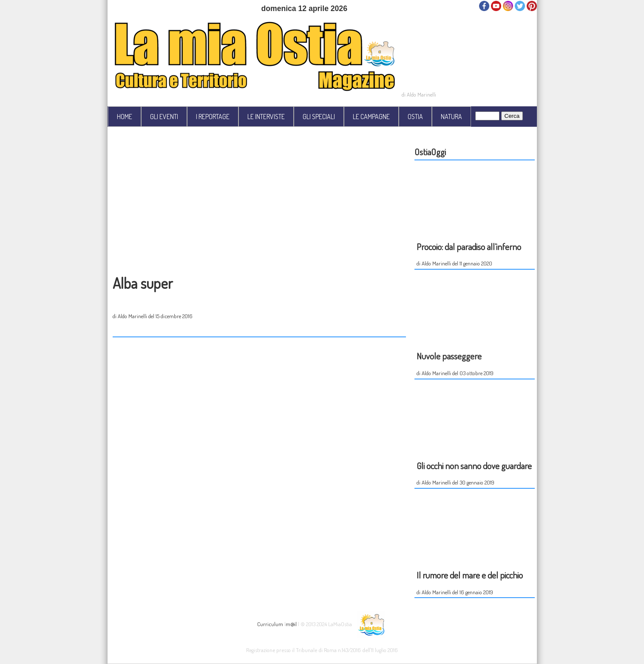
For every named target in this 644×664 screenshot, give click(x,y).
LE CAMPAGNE (371, 117)
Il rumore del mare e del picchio (470, 575)
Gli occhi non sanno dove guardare (474, 466)
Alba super (143, 283)
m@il (291, 623)
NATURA (451, 117)
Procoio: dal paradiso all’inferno (469, 247)
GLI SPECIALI (319, 117)
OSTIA (415, 117)
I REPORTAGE (213, 117)
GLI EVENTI (164, 117)
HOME (125, 117)
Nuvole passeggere (449, 356)
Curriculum (270, 623)
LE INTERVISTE (266, 117)
